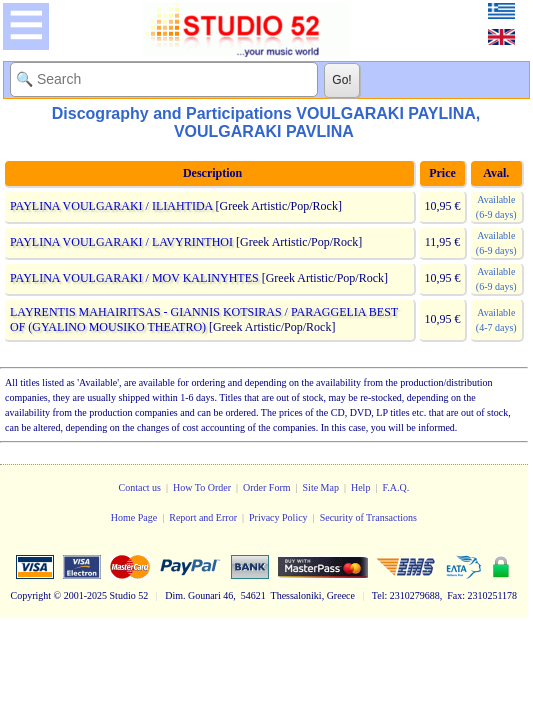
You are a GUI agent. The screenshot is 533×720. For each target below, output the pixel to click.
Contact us (140, 487)
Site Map (321, 487)
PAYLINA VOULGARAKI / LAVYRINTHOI (121, 242)
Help (360, 487)
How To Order (202, 487)
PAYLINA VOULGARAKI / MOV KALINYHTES (134, 278)
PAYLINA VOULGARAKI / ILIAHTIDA (111, 206)
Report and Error (203, 517)
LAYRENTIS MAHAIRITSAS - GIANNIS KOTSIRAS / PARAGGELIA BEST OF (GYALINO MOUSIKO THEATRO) (204, 319)
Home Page (134, 517)
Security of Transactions (368, 517)
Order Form (267, 487)
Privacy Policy (278, 517)
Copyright (31, 595)
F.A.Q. (395, 487)
